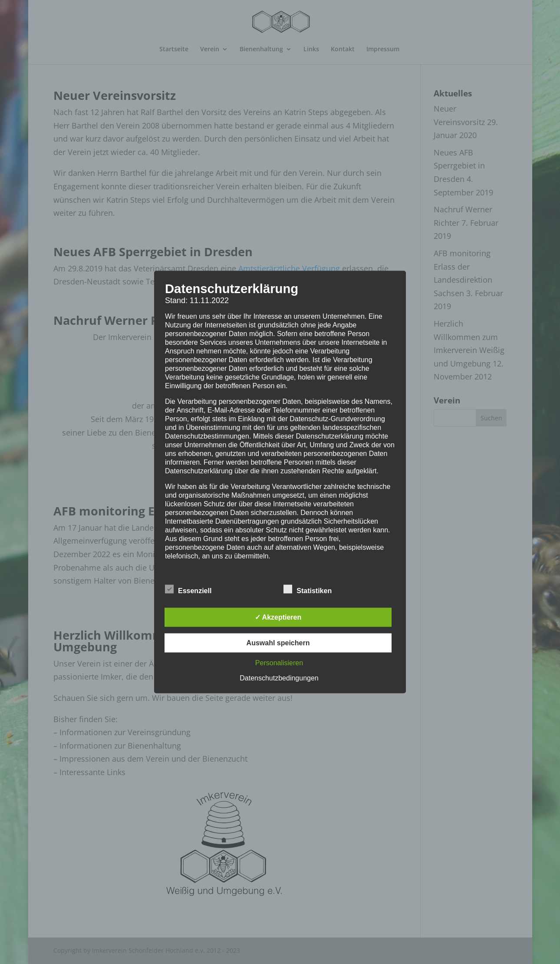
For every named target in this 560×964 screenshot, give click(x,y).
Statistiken (308, 590)
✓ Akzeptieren (278, 617)
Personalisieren (279, 663)
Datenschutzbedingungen (279, 678)
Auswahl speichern (278, 643)
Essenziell (188, 590)
